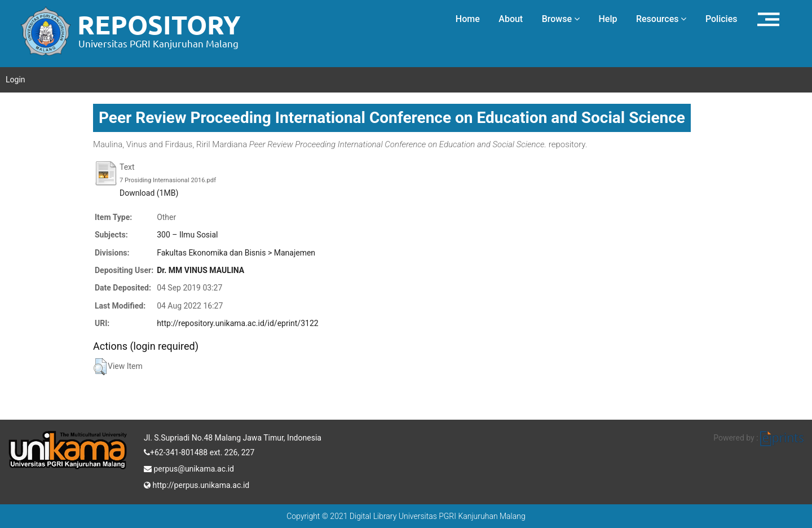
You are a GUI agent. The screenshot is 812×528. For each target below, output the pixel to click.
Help (608, 19)
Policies (721, 19)
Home (468, 19)
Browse (561, 19)
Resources (661, 19)
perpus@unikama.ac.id (189, 468)
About (511, 19)
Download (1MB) (149, 193)
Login (16, 80)
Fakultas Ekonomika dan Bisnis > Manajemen (236, 253)
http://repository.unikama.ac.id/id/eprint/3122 (237, 323)
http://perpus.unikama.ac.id (197, 484)
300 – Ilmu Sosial (187, 235)
